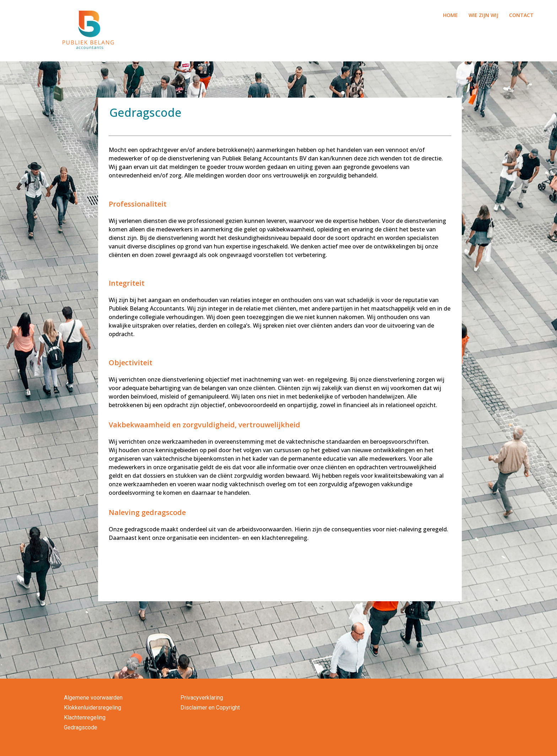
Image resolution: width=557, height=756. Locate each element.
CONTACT (521, 15)
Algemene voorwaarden (93, 698)
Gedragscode (81, 727)
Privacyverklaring (202, 698)
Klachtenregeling (85, 717)
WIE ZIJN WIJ (483, 15)
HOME (450, 15)
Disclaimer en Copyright (210, 708)
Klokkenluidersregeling (93, 708)
